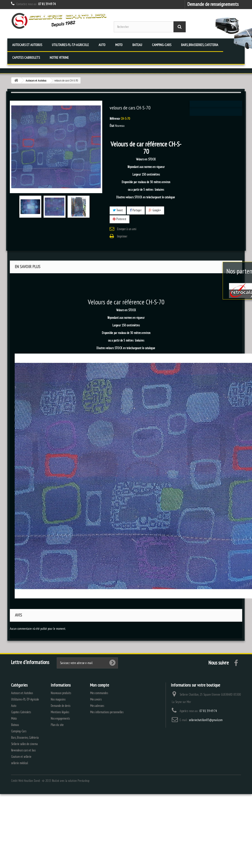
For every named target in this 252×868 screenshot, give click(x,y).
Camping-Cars (162, 45)
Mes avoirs (96, 699)
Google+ (155, 210)
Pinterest (120, 219)
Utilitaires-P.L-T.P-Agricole (70, 45)
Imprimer (122, 236)
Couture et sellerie (21, 757)
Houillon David (32, 781)
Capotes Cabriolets (26, 58)
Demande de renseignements (213, 4)
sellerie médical (19, 763)
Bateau (137, 45)
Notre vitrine (59, 58)
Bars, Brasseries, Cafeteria (200, 45)
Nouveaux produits (61, 693)
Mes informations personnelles (107, 712)
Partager (136, 210)
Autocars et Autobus (27, 45)
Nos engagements (60, 719)
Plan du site (57, 725)
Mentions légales (60, 712)
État (112, 126)
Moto (119, 45)
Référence (115, 119)
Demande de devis (60, 706)
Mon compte (100, 685)
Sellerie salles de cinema (24, 744)
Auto (102, 45)
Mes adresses (97, 706)
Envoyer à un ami (127, 229)
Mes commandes (99, 693)
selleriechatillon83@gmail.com (206, 720)
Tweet (118, 210)
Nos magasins (58, 699)
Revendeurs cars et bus (23, 750)
